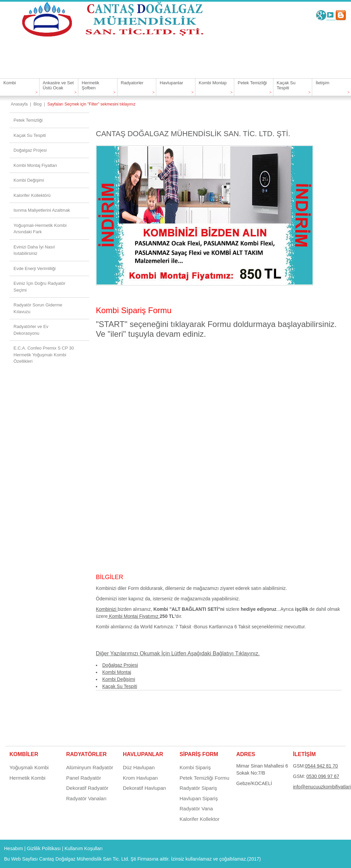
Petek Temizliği (252, 83)
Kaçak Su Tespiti (286, 85)
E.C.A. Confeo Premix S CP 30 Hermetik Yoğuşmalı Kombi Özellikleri (44, 355)
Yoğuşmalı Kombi (29, 767)
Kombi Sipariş (195, 767)
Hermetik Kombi (28, 778)
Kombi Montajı (213, 83)
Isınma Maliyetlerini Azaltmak (42, 210)
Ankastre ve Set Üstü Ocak (58, 85)
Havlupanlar (171, 83)
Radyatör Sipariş (198, 788)
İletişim (322, 83)
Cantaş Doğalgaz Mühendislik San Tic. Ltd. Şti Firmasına (99, 859)
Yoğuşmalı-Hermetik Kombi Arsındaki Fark (40, 229)
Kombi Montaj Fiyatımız (134, 616)
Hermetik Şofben (90, 85)
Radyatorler (132, 83)
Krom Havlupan (140, 778)
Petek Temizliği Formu (204, 778)
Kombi (10, 83)
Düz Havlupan (139, 767)
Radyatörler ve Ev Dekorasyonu (31, 330)
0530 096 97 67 (323, 776)
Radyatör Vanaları (86, 798)
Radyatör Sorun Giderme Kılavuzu (38, 308)
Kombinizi (107, 609)
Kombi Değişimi (119, 679)
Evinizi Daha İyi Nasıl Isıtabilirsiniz (34, 250)
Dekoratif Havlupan (144, 788)
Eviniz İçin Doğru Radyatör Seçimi (39, 287)
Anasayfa (19, 104)
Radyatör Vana (196, 809)
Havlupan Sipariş (199, 798)
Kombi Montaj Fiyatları (35, 165)
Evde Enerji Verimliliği (35, 268)
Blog (37, 104)
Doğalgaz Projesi (120, 665)
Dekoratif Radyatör (87, 788)
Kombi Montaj (117, 672)
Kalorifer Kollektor (199, 819)
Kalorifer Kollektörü (32, 195)
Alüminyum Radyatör (90, 767)
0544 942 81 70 (321, 766)
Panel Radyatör (84, 778)
